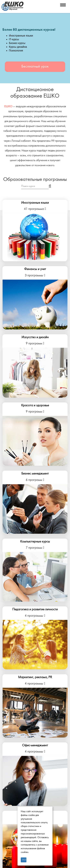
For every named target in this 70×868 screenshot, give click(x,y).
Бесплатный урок (35, 67)
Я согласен (24, 860)
